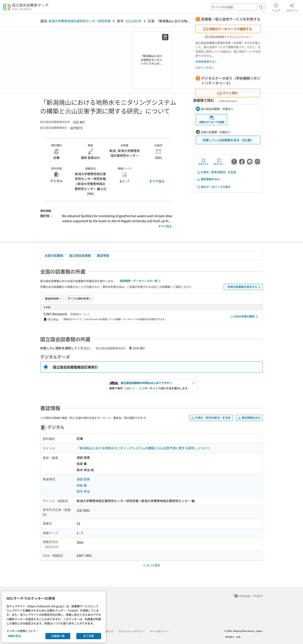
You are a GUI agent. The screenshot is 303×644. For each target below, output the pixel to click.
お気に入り (203, 162)
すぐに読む (228, 93)
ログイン (292, 7)
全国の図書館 (54, 255)
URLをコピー (219, 162)
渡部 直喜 (83, 479)
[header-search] (238, 7)
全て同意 (89, 636)
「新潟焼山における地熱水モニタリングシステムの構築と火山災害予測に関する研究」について (143, 448)
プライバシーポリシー (132, 631)
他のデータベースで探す (214, 187)
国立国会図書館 (80, 255)
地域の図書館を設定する (245, 287)
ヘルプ (276, 7)
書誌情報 (103, 255)
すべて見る (157, 181)
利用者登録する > (206, 61)
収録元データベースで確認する (228, 29)
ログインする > (205, 67)
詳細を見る (14, 636)
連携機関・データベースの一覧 (141, 281)
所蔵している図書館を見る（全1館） (228, 140)
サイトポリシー (159, 631)
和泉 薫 (82, 485)
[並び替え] (53, 299)
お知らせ (108, 631)
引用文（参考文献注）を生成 (216, 172)
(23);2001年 (133, 21)
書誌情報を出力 (208, 179)
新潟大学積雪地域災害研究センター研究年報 (80, 21)
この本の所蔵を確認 (245, 316)
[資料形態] (80, 299)
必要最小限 (58, 636)
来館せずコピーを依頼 (212, 120)
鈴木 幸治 (83, 491)
